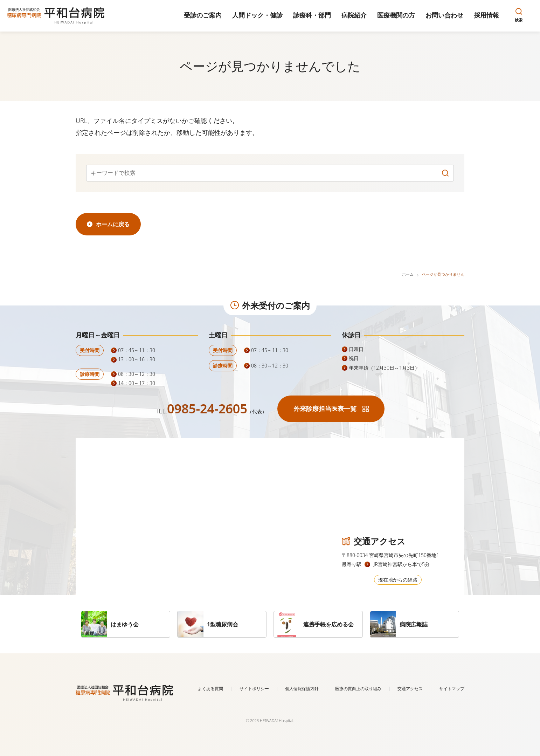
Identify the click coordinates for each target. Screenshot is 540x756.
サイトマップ (452, 689)
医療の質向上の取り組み (358, 689)
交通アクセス (410, 689)
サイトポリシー (254, 689)
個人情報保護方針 (302, 689)
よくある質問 (210, 689)
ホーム (408, 274)
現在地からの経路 (398, 580)
